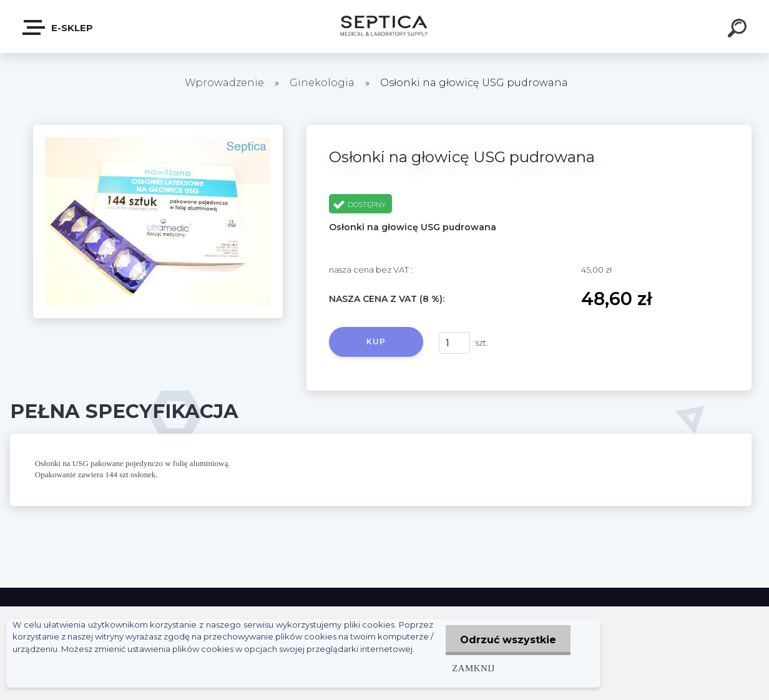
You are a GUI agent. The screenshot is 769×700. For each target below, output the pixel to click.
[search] (739, 30)
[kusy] (454, 343)
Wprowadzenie (224, 83)
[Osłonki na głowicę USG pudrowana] (158, 129)
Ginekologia (322, 83)
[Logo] (385, 27)
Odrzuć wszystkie (507, 640)
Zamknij (471, 668)
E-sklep (58, 27)
